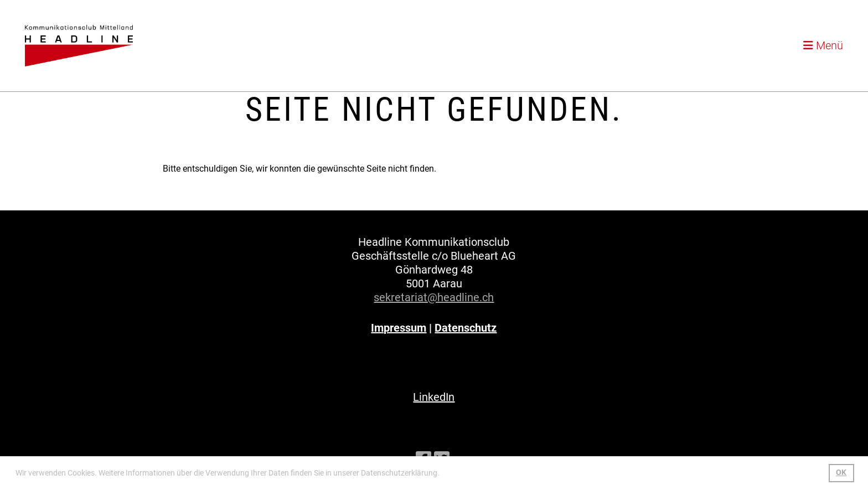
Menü (823, 45)
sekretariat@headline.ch (434, 297)
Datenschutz (466, 328)
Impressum (399, 328)
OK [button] (841, 473)
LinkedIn (434, 397)
